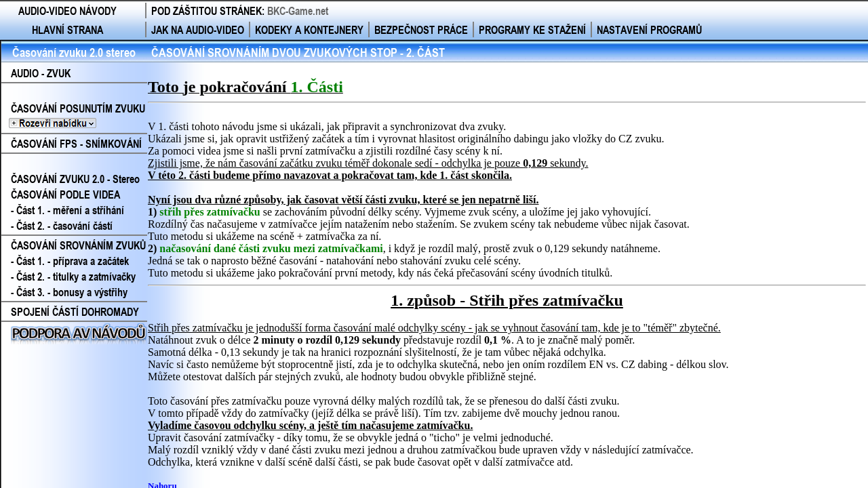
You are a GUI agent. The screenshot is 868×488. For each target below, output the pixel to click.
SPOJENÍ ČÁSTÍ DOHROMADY (75, 311)
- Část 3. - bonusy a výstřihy (69, 292)
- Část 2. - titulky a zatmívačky (73, 276)
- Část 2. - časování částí (62, 225)
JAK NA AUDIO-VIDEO (198, 29)
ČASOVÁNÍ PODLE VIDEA (65, 194)
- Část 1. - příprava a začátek (70, 261)
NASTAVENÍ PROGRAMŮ (649, 29)
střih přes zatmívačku (210, 212)
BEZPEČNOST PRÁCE (421, 29)
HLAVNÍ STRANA (67, 29)
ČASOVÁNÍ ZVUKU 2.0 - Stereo (75, 179)
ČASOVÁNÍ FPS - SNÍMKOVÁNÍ (76, 143)
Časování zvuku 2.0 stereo (74, 52)
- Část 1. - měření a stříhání (67, 210)
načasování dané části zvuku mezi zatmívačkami (271, 248)
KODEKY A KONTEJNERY (309, 29)
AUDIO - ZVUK (41, 73)
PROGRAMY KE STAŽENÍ (532, 29)
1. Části (316, 87)
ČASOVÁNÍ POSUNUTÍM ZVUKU (73, 116)
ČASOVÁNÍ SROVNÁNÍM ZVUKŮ (78, 245)
